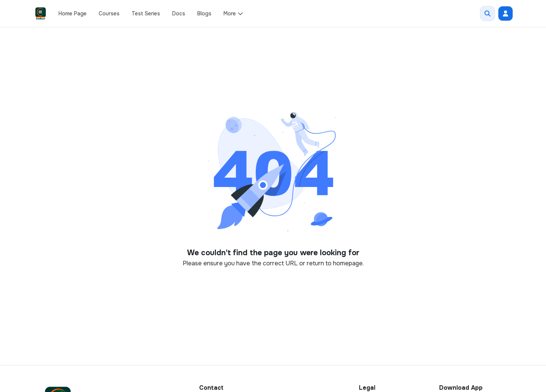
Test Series (146, 13)
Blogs (204, 13)
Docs (179, 13)
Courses (109, 13)
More (233, 13)
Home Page (73, 13)
